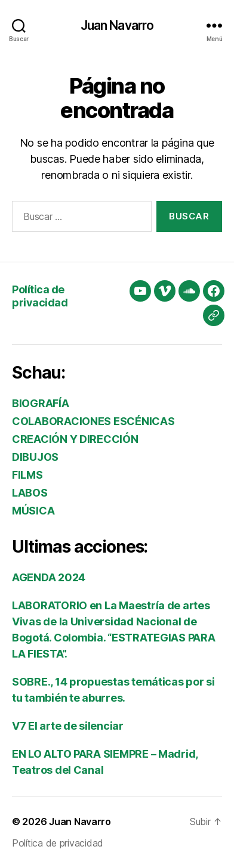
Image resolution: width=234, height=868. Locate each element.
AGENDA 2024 (49, 577)
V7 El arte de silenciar (68, 726)
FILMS (27, 475)
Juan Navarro (117, 25)
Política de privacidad (40, 296)
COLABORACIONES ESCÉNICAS (93, 421)
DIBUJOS (35, 457)
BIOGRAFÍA (41, 403)
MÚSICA (33, 511)
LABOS (30, 493)
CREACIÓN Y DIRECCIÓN (75, 439)
